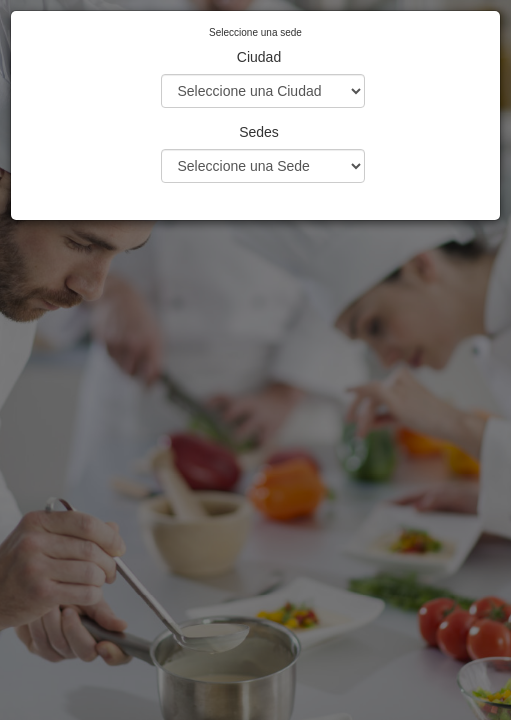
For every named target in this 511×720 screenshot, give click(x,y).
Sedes (259, 132)
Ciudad (259, 57)
